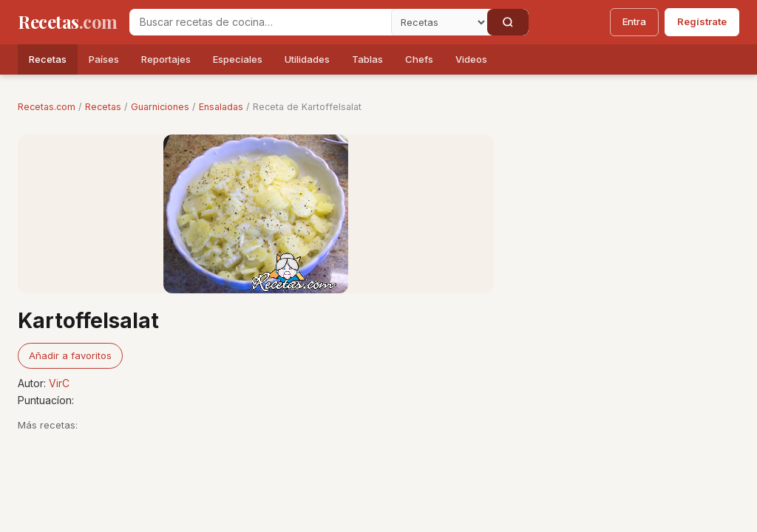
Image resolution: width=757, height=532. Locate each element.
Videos (471, 59)
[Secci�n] (439, 22)
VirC (59, 383)
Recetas (48, 59)
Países (104, 59)
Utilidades (307, 59)
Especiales (238, 59)
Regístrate (702, 21)
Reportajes (166, 59)
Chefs (419, 59)
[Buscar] (508, 22)
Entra (634, 21)
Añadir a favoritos (70, 355)
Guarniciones (160, 107)
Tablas (367, 59)
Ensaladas (221, 107)
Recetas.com (47, 107)
